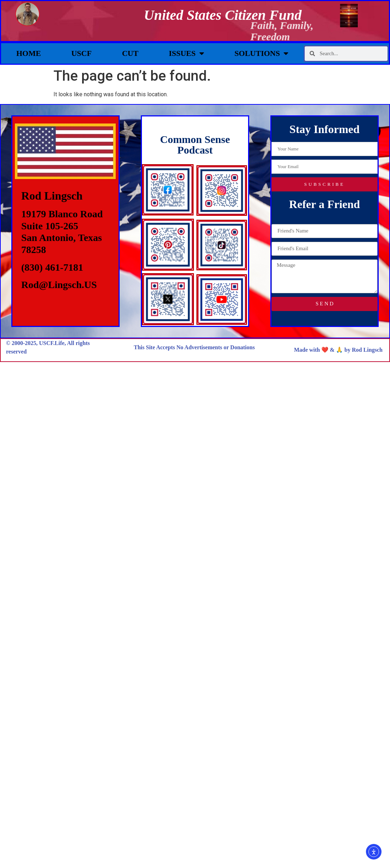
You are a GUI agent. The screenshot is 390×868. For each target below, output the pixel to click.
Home (29, 53)
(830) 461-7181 (52, 267)
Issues (187, 53)
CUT (130, 53)
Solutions (262, 53)
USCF (81, 53)
